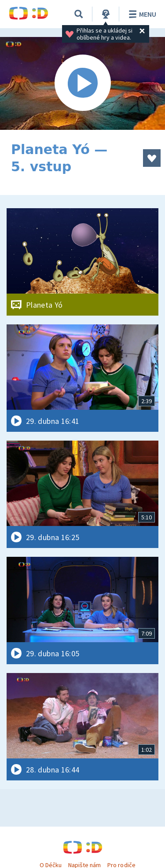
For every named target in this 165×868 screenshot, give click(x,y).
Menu (141, 14)
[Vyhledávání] (79, 14)
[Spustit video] (82, 83)
